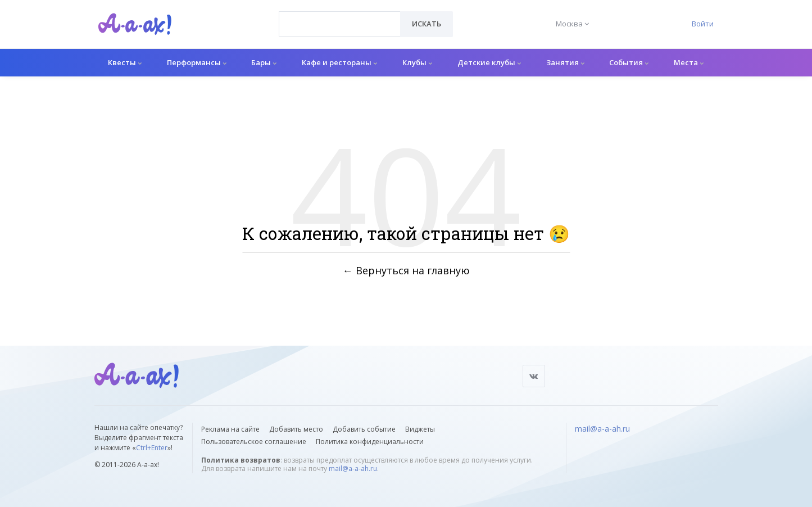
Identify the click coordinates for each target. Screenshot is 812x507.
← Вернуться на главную (406, 270)
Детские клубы (489, 62)
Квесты (125, 62)
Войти (703, 24)
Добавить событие (364, 429)
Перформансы (197, 62)
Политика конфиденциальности (370, 442)
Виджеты (420, 429)
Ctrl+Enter (152, 448)
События (629, 62)
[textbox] (340, 16)
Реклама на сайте (230, 429)
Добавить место (296, 429)
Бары (264, 62)
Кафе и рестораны (339, 62)
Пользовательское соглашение (254, 442)
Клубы (417, 62)
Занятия (565, 62)
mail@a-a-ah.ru (353, 468)
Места (689, 62)
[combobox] (340, 24)
